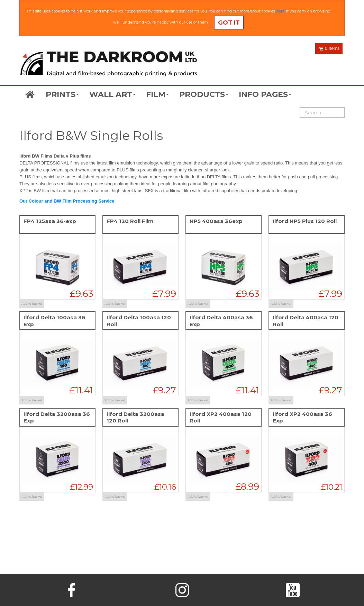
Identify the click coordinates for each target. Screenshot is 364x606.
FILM (157, 94)
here (280, 11)
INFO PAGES (265, 94)
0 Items (329, 48)
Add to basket (32, 304)
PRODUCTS (204, 94)
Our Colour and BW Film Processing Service (67, 201)
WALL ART (112, 94)
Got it (229, 23)
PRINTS (62, 94)
